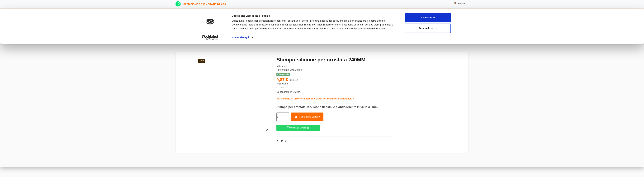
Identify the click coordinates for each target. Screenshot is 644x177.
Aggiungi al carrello (307, 117)
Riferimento (283, 70)
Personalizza (428, 19)
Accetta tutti (428, 8)
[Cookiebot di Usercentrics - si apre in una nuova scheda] (210, 28)
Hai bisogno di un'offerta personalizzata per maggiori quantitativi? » (315, 99)
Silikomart (282, 66)
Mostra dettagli (240, 28)
